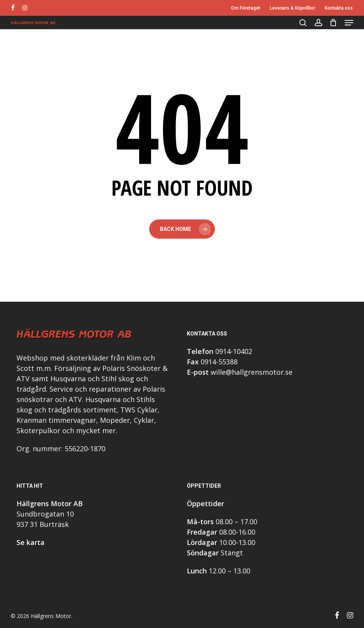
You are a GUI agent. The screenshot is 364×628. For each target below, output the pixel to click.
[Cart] (333, 23)
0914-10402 (234, 351)
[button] (349, 23)
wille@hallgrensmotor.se (252, 372)
